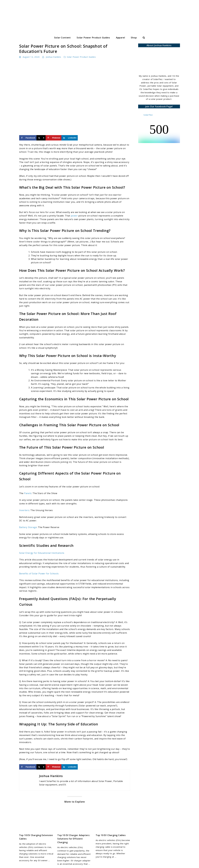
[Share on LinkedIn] (70, 138)
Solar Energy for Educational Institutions (42, 553)
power (74, 216)
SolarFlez (148, 115)
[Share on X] (41, 138)
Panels (28, 493)
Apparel (120, 38)
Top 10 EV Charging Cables (111, 835)
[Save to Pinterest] (53, 138)
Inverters (24, 510)
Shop (134, 38)
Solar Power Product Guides (93, 38)
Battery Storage (28, 527)
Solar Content (62, 38)
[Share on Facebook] (28, 138)
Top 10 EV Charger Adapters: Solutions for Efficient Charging (74, 839)
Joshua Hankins (53, 57)
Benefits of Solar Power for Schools (39, 574)
